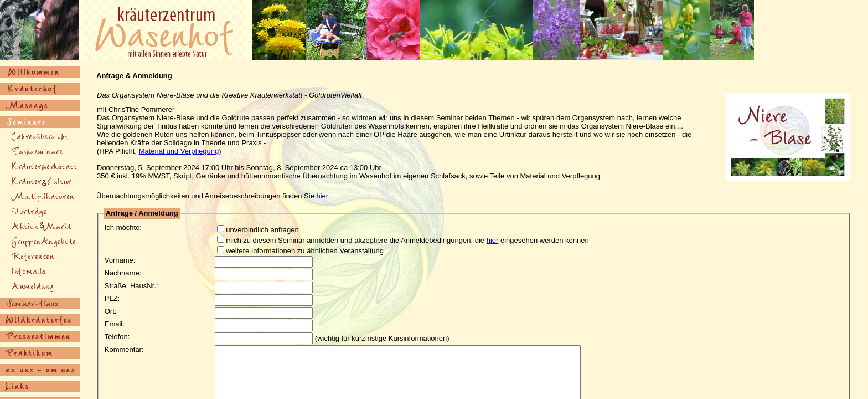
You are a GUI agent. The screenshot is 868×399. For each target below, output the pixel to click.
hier (322, 196)
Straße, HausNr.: (131, 286)
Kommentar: (124, 349)
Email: (115, 324)
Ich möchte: (123, 227)
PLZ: (112, 298)
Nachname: (123, 273)
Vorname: (120, 260)
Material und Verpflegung (179, 151)
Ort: (111, 311)
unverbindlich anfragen (255, 230)
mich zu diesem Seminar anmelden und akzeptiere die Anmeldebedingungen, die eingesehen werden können (400, 240)
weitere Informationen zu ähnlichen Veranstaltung (297, 251)
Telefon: (117, 337)
